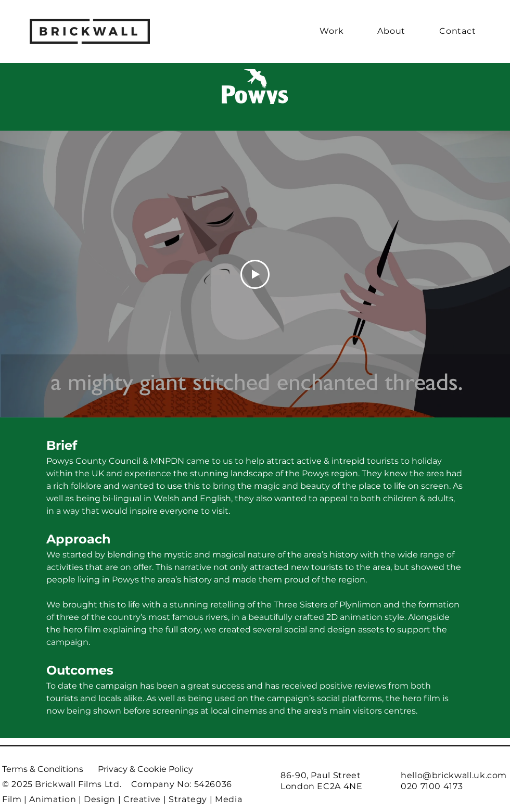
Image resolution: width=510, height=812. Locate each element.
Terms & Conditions (43, 769)
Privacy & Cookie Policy (145, 769)
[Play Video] (255, 274)
